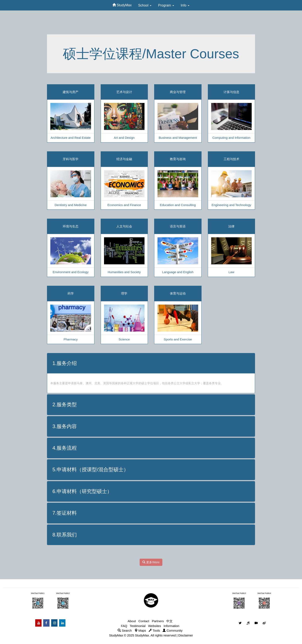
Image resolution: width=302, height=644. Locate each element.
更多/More (151, 562)
